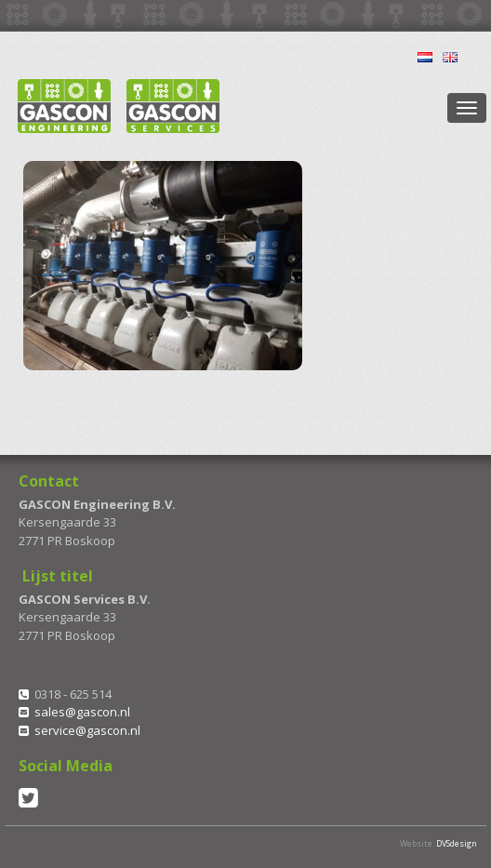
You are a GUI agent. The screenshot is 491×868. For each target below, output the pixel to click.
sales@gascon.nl (82, 712)
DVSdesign (457, 843)
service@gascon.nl (87, 730)
